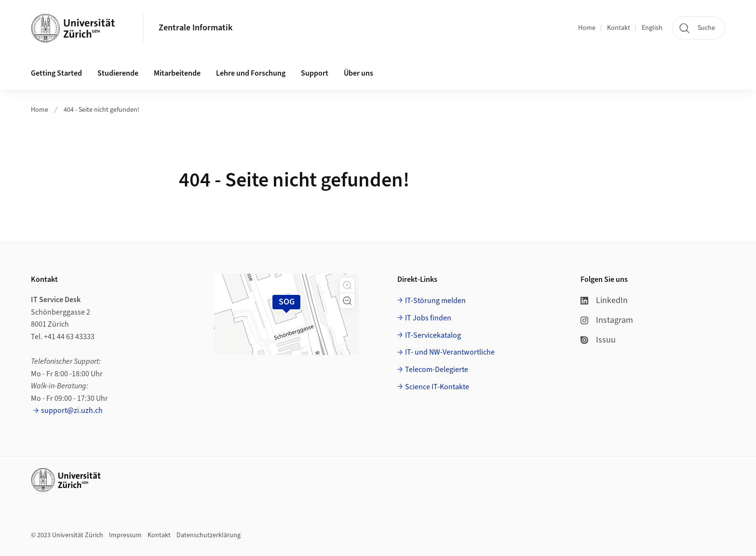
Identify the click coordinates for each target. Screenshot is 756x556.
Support (315, 73)
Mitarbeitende (177, 73)
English (652, 28)
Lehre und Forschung (251, 73)
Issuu (598, 340)
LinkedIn (604, 300)
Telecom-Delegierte (437, 370)
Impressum (125, 535)
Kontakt (619, 28)
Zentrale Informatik (196, 28)
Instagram (607, 320)
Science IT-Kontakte (437, 387)
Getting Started (56, 73)
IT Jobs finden (428, 318)
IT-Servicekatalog (433, 335)
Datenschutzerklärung (209, 535)
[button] (347, 285)
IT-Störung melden (435, 301)
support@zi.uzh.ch (72, 410)
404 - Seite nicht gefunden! (101, 110)
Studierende (118, 73)
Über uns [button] (358, 73)
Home (587, 28)
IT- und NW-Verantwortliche (450, 352)
